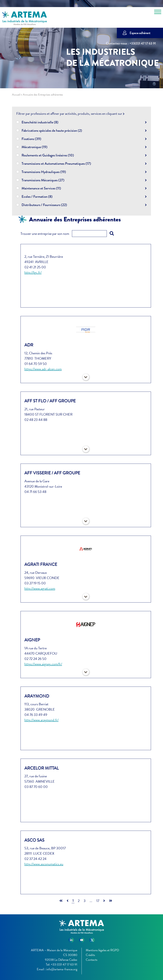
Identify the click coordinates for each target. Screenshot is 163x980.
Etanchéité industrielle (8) (40, 122)
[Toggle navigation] (158, 13)
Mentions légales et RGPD (102, 950)
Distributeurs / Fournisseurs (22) (44, 205)
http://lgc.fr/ (33, 272)
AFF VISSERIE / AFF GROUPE (52, 473)
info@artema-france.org (62, 969)
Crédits (90, 955)
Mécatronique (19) (34, 147)
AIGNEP (32, 640)
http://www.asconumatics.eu (44, 864)
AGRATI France (41, 564)
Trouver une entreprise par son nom (45, 234)
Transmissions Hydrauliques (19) (44, 172)
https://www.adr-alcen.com (43, 369)
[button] (86, 377)
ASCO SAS (34, 840)
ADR (29, 345)
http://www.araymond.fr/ (41, 720)
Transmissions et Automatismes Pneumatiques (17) (56, 163)
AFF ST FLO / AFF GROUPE (50, 401)
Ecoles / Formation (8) (37, 196)
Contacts (91, 960)
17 (98, 901)
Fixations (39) (31, 138)
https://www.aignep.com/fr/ (43, 664)
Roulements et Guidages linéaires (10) (48, 155)
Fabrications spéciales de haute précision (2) (52, 130)
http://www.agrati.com (40, 588)
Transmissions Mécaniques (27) (43, 180)
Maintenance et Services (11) (41, 188)
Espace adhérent (140, 33)
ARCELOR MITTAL (42, 768)
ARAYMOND (37, 696)
